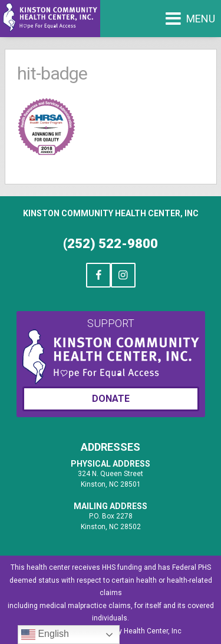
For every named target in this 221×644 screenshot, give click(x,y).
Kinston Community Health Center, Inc (111, 213)
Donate (111, 399)
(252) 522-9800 (111, 244)
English (45, 635)
